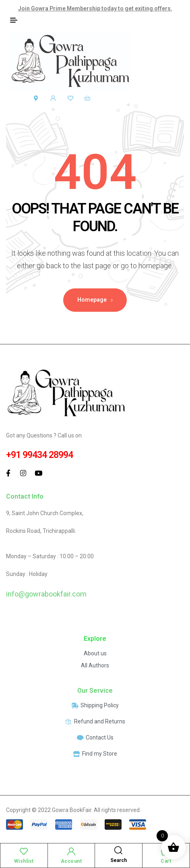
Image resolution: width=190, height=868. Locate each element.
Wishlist (24, 861)
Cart (166, 861)
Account (71, 861)
